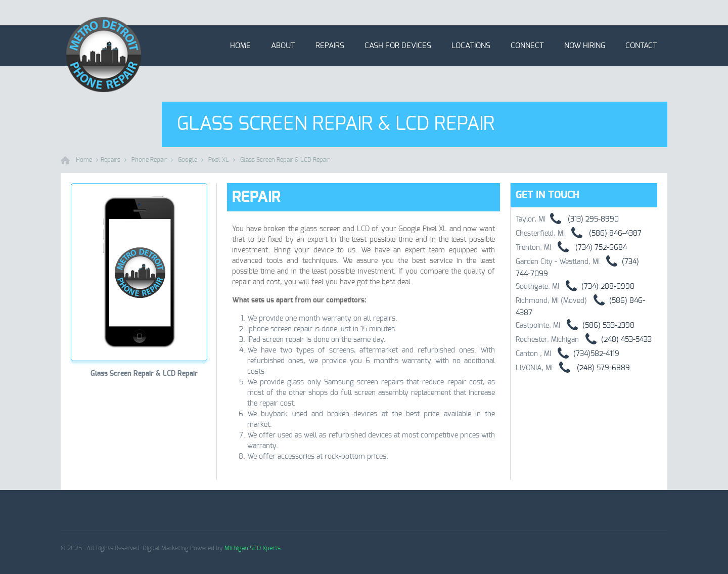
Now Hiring (585, 46)
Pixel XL (219, 160)
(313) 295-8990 (582, 219)
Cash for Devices (398, 46)
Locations (471, 46)
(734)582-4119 (585, 354)
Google (188, 160)
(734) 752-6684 (589, 248)
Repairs (330, 46)
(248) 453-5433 (615, 340)
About (283, 46)
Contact (641, 46)
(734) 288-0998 (597, 287)
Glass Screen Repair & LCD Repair (285, 160)
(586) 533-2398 (597, 326)
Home (240, 46)
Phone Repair (149, 160)
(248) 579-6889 (591, 368)
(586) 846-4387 (603, 234)
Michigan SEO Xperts (253, 548)
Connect (527, 46)
